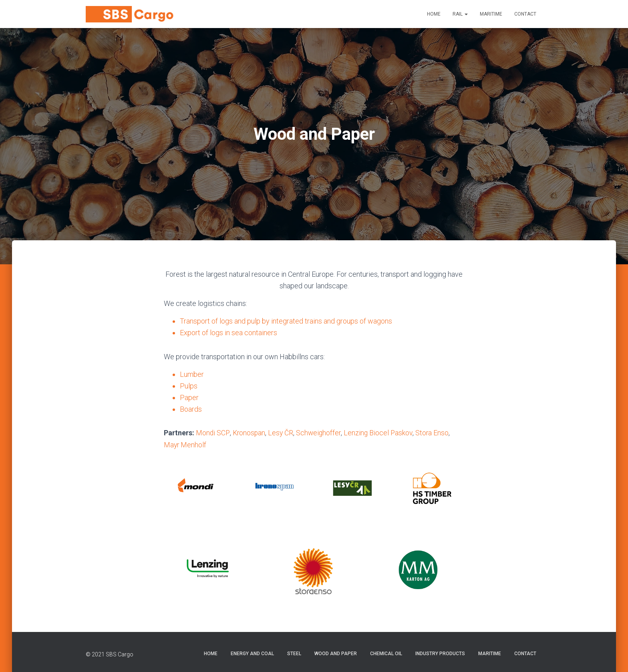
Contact (525, 14)
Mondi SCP (213, 433)
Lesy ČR (282, 433)
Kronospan (249, 433)
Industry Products (440, 653)
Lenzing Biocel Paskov (381, 433)
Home (434, 14)
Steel (294, 653)
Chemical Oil (386, 653)
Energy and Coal (252, 653)
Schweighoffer (320, 433)
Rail (460, 14)
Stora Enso (435, 433)
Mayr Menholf (185, 444)
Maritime (491, 14)
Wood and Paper (336, 653)
